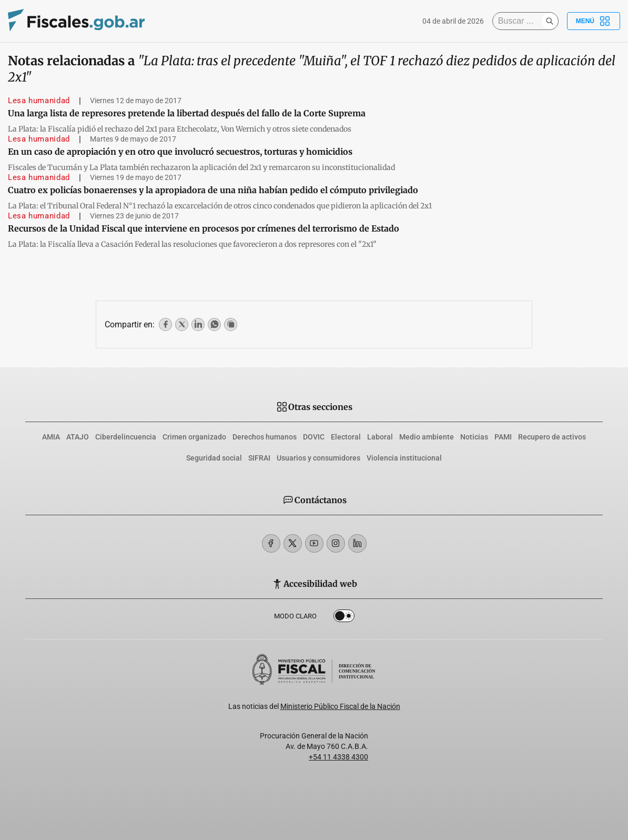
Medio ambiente (427, 437)
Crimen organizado (194, 437)
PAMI (503, 437)
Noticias (474, 437)
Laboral (380, 437)
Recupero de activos (552, 437)
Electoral (346, 437)
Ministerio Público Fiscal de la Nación (340, 706)
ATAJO (78, 437)
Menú (594, 21)
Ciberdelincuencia (126, 437)
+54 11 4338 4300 (338, 757)
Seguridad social (214, 458)
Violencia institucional (404, 458)
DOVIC (314, 437)
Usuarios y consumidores (318, 458)
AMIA (51, 437)
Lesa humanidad (39, 101)
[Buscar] (520, 21)
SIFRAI (259, 458)
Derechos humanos (265, 437)
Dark (344, 618)
